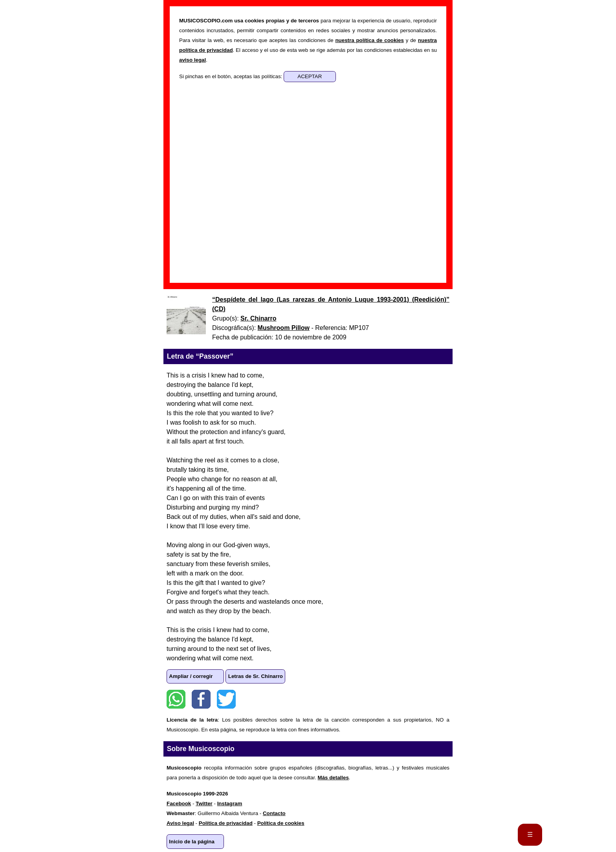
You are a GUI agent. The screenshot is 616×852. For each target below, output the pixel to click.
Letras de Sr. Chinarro (256, 676)
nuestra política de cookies (369, 40)
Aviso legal (180, 823)
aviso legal (192, 60)
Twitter (226, 699)
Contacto (274, 813)
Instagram (230, 803)
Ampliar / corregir (191, 676)
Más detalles (333, 778)
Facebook (201, 699)
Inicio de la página (192, 842)
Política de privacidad (226, 823)
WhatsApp (176, 699)
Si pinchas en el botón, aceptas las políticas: (231, 76)
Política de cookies (281, 823)
